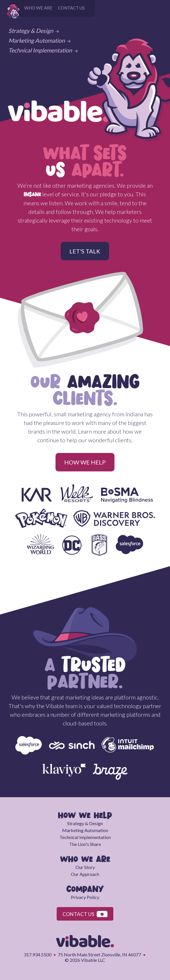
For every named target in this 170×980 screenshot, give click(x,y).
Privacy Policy (85, 897)
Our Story (85, 867)
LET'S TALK (85, 251)
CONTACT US (71, 8)
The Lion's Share (85, 844)
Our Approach (85, 874)
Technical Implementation (43, 50)
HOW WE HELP (85, 462)
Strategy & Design (34, 31)
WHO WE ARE (38, 8)
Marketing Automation (39, 40)
